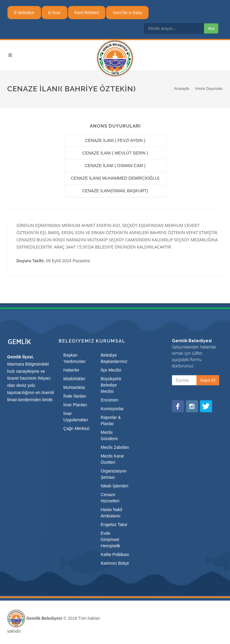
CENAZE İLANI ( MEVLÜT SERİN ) (115, 153)
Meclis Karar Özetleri (112, 459)
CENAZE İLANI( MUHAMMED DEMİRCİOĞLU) (115, 178)
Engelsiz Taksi (114, 525)
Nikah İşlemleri (114, 486)
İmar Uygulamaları (76, 417)
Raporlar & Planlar (111, 421)
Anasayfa (181, 89)
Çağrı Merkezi (77, 428)
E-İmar (55, 13)
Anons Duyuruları (209, 89)
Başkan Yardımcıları (75, 358)
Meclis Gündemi (109, 435)
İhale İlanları (75, 396)
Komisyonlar (112, 409)
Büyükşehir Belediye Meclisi (111, 385)
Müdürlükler (74, 379)
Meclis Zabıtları (115, 447)
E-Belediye (24, 13)
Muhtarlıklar (74, 387)
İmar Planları (75, 405)
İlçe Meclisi (111, 370)
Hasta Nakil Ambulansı (111, 513)
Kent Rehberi (87, 13)
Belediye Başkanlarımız (114, 358)
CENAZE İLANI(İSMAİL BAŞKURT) (115, 191)
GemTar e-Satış (127, 13)
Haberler (72, 370)
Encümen (109, 400)
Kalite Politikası (115, 554)
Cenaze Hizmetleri (110, 498)
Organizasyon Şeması (114, 474)
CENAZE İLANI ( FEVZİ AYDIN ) (115, 140)
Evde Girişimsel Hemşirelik (110, 540)
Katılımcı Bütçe (115, 563)
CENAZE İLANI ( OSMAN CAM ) (115, 166)
